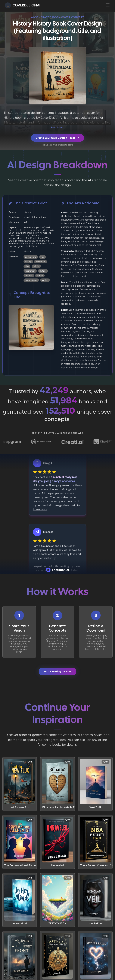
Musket (45, 280)
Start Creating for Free (57, 672)
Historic (43, 271)
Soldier (36, 266)
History (28, 262)
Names (40, 276)
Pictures (29, 276)
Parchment (30, 271)
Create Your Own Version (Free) (57, 138)
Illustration (41, 262)
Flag (27, 266)
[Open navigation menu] (108, 5)
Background (31, 257)
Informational (31, 280)
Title (42, 257)
